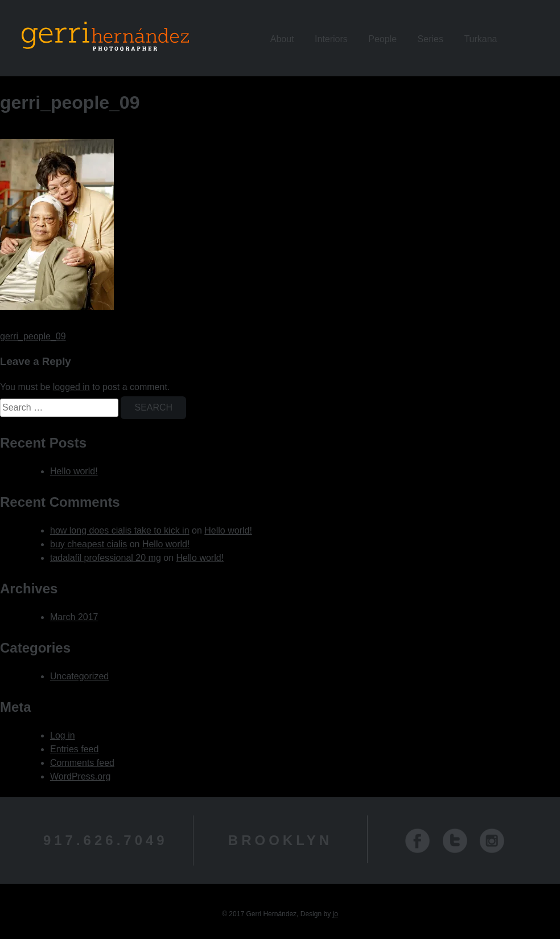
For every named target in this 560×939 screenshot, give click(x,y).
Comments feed (82, 763)
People (382, 39)
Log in (63, 735)
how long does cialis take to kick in (120, 530)
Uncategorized (79, 676)
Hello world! (74, 471)
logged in (71, 387)
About (282, 39)
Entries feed (74, 749)
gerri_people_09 (33, 336)
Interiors (331, 39)
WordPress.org (80, 776)
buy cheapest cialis (88, 544)
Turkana (480, 39)
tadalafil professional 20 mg (106, 558)
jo (335, 914)
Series (431, 39)
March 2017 (74, 617)
